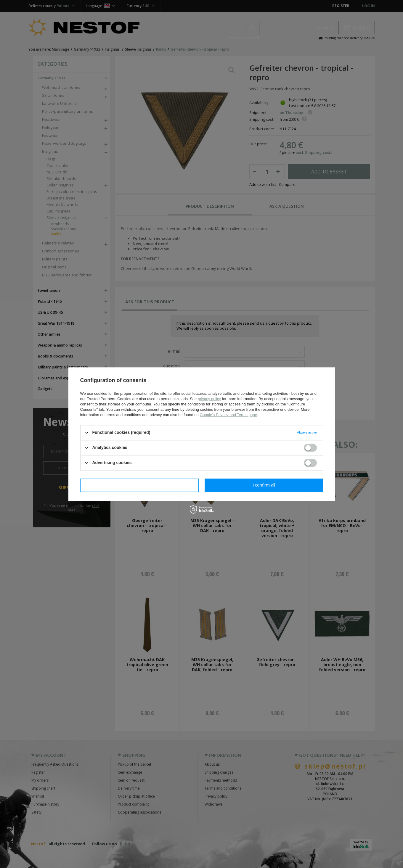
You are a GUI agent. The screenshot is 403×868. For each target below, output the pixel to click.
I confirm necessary (139, 485)
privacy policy (209, 399)
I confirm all (264, 485)
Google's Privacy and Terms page (228, 415)
